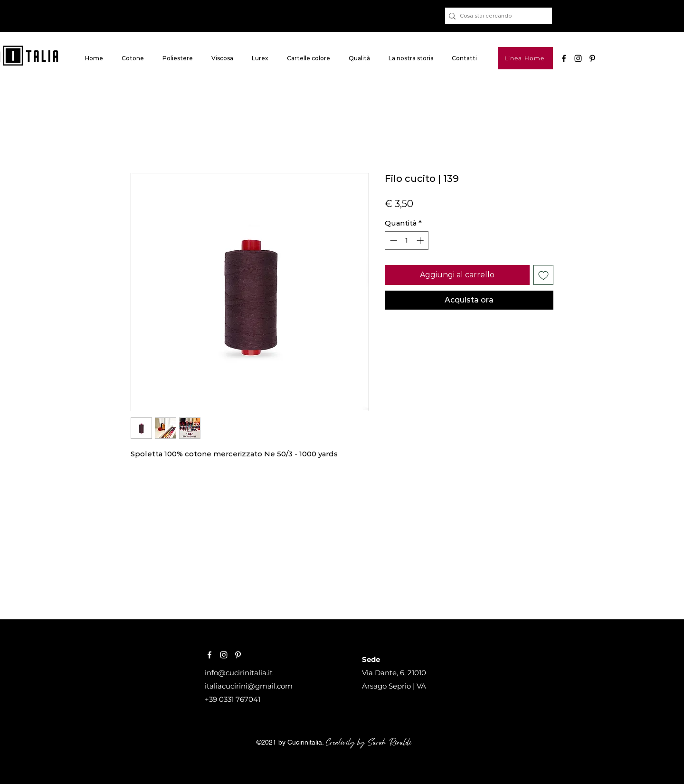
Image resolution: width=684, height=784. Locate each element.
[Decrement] (393, 241)
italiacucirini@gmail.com (249, 686)
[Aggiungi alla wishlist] (543, 275)
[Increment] (421, 241)
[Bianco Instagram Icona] (224, 655)
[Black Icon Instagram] (578, 58)
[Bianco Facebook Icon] (209, 655)
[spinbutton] (407, 241)
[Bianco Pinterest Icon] (238, 655)
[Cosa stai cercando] (496, 16)
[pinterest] (592, 58)
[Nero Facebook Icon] (564, 58)
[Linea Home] (525, 58)
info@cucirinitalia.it (239, 673)
